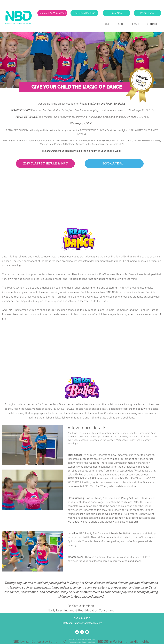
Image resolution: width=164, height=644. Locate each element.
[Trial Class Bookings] (84, 13)
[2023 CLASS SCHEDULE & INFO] (46, 163)
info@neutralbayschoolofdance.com (82, 623)
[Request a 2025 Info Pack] (52, 13)
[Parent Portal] (147, 13)
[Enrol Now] (116, 13)
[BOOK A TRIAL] (113, 163)
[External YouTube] (78, 200)
